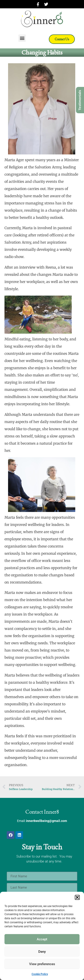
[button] (77, 897)
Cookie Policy (40, 974)
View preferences (42, 964)
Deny (42, 952)
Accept (42, 939)
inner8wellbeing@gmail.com (46, 821)
